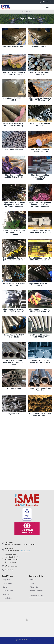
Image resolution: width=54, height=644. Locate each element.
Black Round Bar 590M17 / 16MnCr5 (14, 99)
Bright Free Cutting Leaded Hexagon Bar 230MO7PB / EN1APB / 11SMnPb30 (14, 205)
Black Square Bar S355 (14, 150)
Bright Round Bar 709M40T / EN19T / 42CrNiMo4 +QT (14, 310)
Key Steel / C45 (14, 414)
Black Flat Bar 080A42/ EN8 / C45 (14, 48)
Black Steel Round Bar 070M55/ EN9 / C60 (40, 151)
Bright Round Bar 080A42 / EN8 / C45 (14, 285)
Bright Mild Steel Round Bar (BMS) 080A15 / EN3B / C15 (14, 259)
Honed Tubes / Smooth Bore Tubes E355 (40, 389)
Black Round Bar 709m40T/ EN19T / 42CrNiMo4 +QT (40, 99)
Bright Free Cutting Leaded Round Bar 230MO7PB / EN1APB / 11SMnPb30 (40, 205)
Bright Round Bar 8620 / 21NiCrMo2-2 (14, 336)
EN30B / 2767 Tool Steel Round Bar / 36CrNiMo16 (40, 362)
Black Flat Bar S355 (40, 47)
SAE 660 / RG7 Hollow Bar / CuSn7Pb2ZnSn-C (40, 415)
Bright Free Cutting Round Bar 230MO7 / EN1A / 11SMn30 (14, 232)
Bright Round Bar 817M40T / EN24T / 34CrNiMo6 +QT (40, 310)
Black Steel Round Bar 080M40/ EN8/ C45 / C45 (14, 176)
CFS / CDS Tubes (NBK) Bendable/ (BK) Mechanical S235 (14, 363)
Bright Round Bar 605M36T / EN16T (40, 285)
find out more (25, 551)
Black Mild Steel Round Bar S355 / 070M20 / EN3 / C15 (14, 74)
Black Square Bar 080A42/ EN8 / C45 (40, 125)
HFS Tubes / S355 (14, 388)
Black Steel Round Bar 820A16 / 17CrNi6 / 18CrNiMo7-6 (40, 177)
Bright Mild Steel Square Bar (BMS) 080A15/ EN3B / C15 (40, 259)
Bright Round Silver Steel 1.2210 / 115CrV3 (40, 336)
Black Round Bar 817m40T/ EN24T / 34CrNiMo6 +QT (14, 125)
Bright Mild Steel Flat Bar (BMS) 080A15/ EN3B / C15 (40, 231)
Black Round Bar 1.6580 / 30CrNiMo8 (40, 74)
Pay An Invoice (36, 595)
